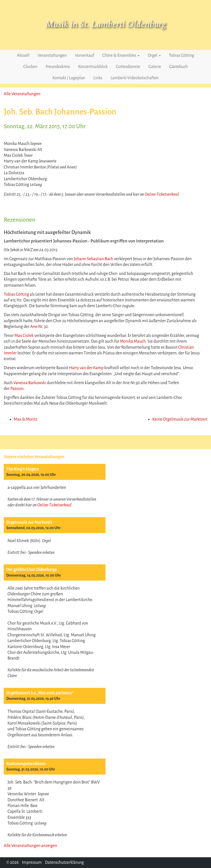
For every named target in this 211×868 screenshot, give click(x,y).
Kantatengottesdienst (26, 764)
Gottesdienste (128, 67)
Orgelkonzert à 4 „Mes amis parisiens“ (40, 693)
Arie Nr (36, 327)
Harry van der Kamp (86, 368)
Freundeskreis (58, 67)
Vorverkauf (84, 55)
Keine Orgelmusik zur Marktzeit (180, 419)
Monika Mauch (133, 341)
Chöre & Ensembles (121, 55)
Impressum (32, 863)
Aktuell (23, 55)
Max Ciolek (24, 336)
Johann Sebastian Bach (93, 259)
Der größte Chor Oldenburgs (31, 570)
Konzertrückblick (93, 67)
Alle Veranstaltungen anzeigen (30, 846)
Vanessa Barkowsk (29, 383)
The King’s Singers (23, 469)
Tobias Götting (182, 55)
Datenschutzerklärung (64, 863)
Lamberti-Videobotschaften (134, 78)
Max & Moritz (25, 419)
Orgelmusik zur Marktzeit (29, 522)
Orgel (154, 55)
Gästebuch (178, 67)
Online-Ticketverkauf (54, 505)
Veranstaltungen (52, 55)
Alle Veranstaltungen (22, 94)
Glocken (30, 67)
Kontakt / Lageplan (69, 78)
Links (98, 78)
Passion (17, 389)
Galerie (155, 67)
